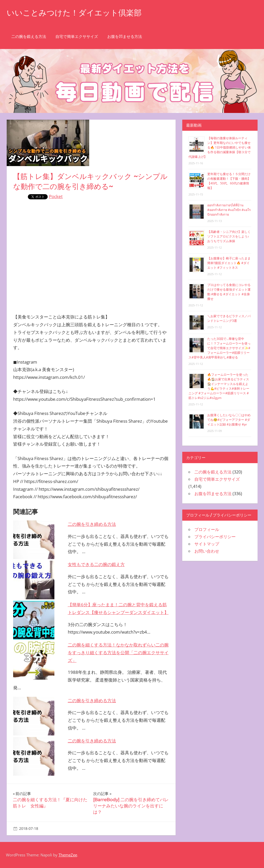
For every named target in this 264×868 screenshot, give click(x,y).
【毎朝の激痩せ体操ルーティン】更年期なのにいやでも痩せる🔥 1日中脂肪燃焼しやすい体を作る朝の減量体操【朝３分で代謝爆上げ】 (220, 147)
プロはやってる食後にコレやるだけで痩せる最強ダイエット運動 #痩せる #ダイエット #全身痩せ (229, 292)
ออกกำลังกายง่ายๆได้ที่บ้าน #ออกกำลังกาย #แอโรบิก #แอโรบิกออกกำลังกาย (229, 210)
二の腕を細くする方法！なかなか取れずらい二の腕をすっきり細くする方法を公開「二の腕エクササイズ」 (118, 653)
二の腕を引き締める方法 (92, 524)
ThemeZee (68, 855)
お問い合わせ (207, 551)
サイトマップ (207, 544)
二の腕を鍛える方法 (29, 36)
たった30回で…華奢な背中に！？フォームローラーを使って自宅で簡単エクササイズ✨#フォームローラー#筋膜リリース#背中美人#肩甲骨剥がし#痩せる (220, 348)
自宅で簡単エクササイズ (77, 36)
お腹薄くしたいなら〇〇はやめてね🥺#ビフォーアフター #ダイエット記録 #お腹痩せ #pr (229, 420)
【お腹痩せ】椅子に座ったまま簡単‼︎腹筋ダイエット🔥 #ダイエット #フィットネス (229, 263)
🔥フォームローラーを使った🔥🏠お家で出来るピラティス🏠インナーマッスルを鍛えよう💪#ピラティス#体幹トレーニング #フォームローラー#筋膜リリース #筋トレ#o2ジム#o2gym (219, 386)
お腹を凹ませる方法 (125, 36)
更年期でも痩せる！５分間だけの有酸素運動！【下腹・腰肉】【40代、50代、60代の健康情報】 (229, 181)
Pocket (56, 196)
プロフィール (207, 529)
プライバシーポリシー (215, 537)
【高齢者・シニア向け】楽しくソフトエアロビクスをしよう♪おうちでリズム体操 (229, 236)
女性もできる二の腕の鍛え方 (96, 564)
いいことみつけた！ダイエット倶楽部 (79, 13)
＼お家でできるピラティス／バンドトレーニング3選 (229, 318)
